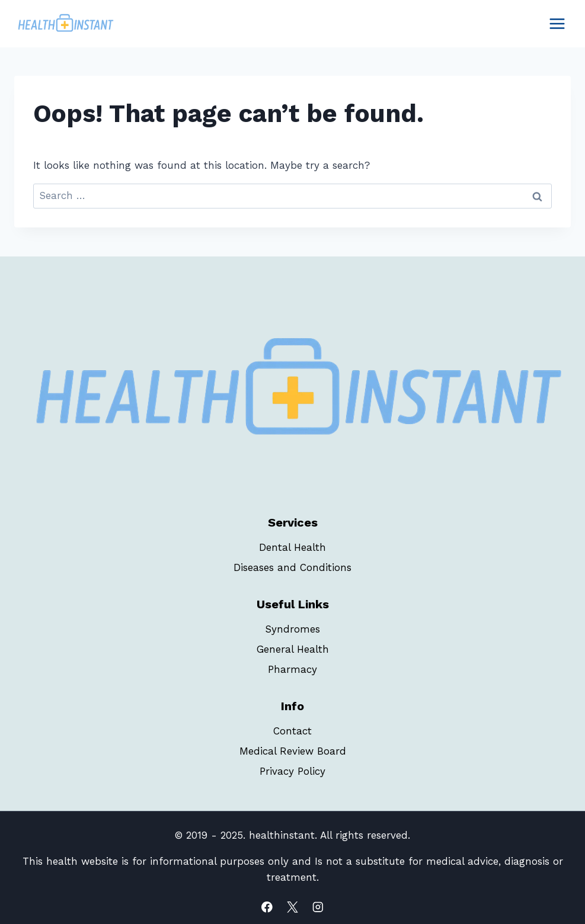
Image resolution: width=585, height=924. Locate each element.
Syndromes (292, 629)
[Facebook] (267, 907)
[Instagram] (318, 907)
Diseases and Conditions (292, 567)
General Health (293, 649)
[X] (292, 907)
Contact (292, 731)
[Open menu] (557, 23)
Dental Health (292, 547)
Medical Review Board (293, 751)
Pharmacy (292, 669)
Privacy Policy (292, 771)
